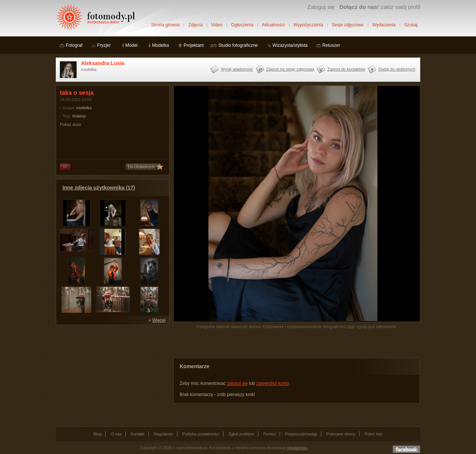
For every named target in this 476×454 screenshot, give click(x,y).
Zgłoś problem (241, 434)
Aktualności (273, 25)
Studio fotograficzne (238, 45)
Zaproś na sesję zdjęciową (290, 69)
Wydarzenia (384, 25)
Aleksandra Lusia (103, 63)
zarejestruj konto (273, 383)
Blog (97, 434)
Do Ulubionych (141, 167)
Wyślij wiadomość (237, 69)
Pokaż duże (70, 124)
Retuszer (331, 45)
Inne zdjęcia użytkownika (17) (99, 188)
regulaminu (297, 448)
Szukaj (411, 25)
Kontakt (137, 434)
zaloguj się (237, 383)
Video (217, 25)
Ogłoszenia (242, 25)
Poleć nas (373, 434)
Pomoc (270, 434)
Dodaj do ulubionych (397, 69)
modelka (84, 108)
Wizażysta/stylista (290, 45)
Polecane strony (341, 434)
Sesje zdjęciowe (348, 25)
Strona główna (165, 25)
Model (131, 45)
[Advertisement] (112, 375)
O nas (116, 434)
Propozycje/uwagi (301, 434)
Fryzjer (104, 45)
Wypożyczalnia (308, 25)
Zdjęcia (195, 25)
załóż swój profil (380, 7)
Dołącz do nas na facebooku (406, 449)
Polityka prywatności (201, 434)
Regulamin (163, 434)
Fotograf (74, 45)
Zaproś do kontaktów (346, 69)
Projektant (194, 45)
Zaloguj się (321, 7)
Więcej (159, 320)
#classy (79, 116)
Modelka (160, 45)
